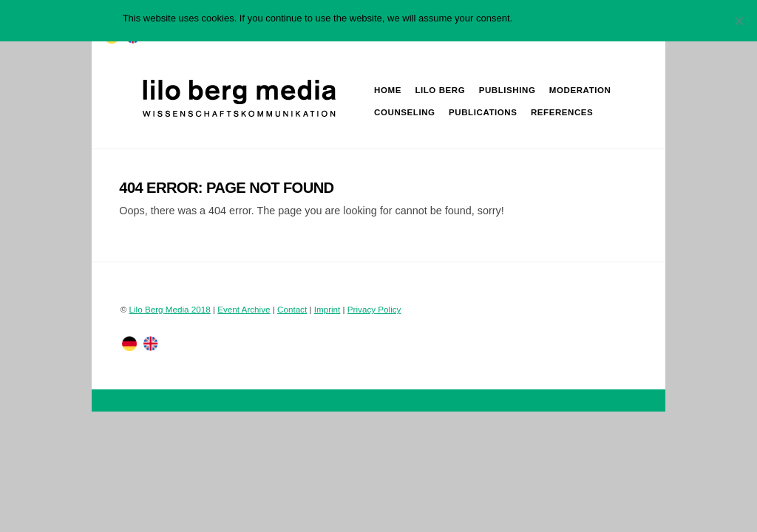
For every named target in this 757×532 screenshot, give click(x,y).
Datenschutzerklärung (588, 18)
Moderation (580, 90)
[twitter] (129, 343)
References (562, 112)
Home (388, 90)
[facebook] (151, 343)
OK (527, 18)
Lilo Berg (440, 90)
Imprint (327, 309)
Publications (483, 112)
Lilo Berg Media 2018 (170, 309)
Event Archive (244, 309)
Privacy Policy (374, 309)
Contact (292, 309)
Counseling (405, 112)
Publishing (508, 90)
